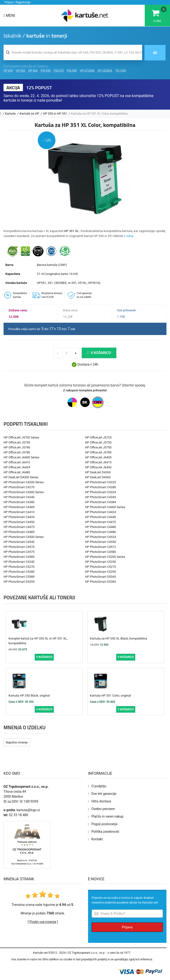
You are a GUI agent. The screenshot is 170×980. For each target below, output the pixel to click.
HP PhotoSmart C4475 (19, 527)
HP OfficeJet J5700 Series (21, 437)
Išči (155, 53)
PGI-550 (46, 71)
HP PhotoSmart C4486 (100, 532)
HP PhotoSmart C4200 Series (24, 482)
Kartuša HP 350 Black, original (29, 696)
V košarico (99, 353)
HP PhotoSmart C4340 (19, 497)
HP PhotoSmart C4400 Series (105, 507)
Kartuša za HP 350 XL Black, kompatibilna (119, 638)
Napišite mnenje (17, 742)
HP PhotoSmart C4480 (100, 527)
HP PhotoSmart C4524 (100, 537)
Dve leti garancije (104, 794)
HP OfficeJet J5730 (17, 442)
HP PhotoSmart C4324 (100, 492)
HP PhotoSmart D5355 (19, 582)
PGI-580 (72, 71)
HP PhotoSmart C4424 (100, 512)
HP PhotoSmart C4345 (100, 497)
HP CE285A (105, 71)
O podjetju (99, 786)
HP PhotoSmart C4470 (100, 522)
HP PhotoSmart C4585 (19, 557)
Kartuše (11, 114)
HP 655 (8, 71)
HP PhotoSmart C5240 (19, 562)
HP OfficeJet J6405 (98, 457)
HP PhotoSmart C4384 (100, 502)
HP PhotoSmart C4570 (19, 547)
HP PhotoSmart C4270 (19, 487)
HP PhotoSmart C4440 (100, 517)
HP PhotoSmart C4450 (19, 522)
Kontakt (97, 839)
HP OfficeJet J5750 (98, 447)
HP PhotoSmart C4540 (19, 542)
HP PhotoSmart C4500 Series (24, 537)
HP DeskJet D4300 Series (21, 477)
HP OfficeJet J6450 (98, 467)
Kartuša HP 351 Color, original (110, 696)
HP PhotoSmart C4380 (19, 502)
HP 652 (20, 71)
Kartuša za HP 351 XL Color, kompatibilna (99, 114)
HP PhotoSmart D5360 (100, 582)
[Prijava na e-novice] (127, 914)
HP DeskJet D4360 (98, 477)
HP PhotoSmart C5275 (100, 567)
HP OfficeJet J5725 (98, 437)
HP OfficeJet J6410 (17, 462)
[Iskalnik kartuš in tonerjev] (73, 52)
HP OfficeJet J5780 (17, 452)
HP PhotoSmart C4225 (100, 482)
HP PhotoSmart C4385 (19, 507)
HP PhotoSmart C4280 (100, 487)
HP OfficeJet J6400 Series (21, 457)
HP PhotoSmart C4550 (100, 542)
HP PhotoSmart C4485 (19, 532)
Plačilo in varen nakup (107, 816)
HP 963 (33, 71)
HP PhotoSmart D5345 (100, 577)
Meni (9, 16)
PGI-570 (59, 71)
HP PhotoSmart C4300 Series (24, 492)
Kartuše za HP (30, 114)
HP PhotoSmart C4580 (100, 552)
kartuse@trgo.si (28, 810)
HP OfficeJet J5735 (98, 442)
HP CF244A (87, 71)
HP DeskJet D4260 (98, 472)
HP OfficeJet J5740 (17, 447)
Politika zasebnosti (105, 832)
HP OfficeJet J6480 (17, 472)
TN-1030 (121, 71)
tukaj (130, 236)
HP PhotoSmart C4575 (19, 552)
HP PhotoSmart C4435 (19, 517)
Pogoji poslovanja (104, 824)
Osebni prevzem (103, 809)
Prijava (127, 927)
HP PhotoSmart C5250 (100, 562)
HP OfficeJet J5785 (98, 452)
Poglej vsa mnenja (43, 922)
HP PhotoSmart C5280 (19, 572)
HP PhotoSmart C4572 (100, 547)
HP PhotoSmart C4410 (19, 512)
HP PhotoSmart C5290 (100, 572)
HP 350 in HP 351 (55, 114)
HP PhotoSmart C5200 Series (105, 557)
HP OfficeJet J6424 (17, 467)
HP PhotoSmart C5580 (19, 577)
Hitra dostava (101, 801)
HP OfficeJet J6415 (98, 462)
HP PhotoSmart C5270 (19, 567)
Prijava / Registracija (17, 2)
